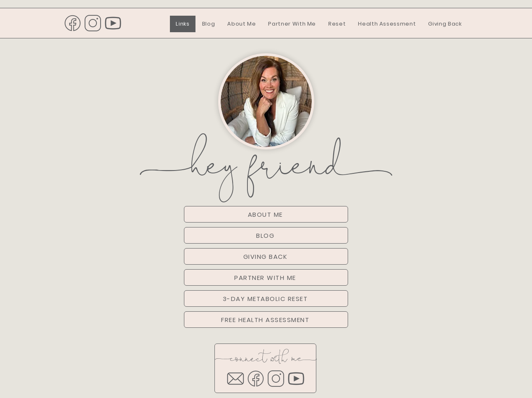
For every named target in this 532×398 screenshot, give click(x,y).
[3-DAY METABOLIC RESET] (266, 298)
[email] (235, 379)
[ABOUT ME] (266, 214)
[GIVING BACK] (266, 256)
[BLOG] (266, 235)
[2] (93, 23)
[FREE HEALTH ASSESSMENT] (266, 320)
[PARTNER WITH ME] (266, 277)
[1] (73, 23)
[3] (113, 23)
